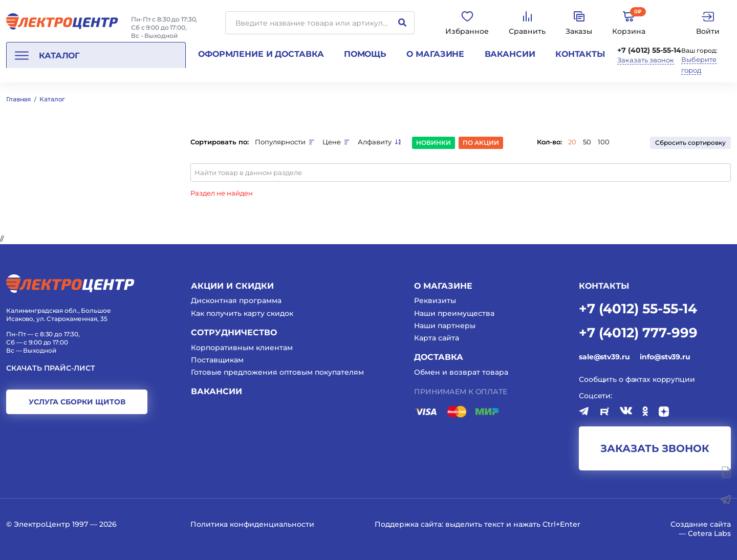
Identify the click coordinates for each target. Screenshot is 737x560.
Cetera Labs (709, 533)
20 (572, 142)
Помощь (365, 54)
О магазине (435, 54)
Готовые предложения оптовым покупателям (277, 372)
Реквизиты (435, 300)
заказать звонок (655, 448)
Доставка (439, 357)
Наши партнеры (445, 326)
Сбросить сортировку (690, 143)
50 (587, 142)
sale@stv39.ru (604, 357)
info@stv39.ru (665, 357)
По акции (481, 143)
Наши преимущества (454, 313)
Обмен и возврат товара (461, 372)
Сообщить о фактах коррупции (637, 379)
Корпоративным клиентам (242, 348)
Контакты (580, 54)
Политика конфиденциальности (252, 524)
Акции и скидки (232, 286)
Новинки (433, 143)
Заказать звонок (646, 60)
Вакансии (510, 54)
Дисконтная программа (236, 300)
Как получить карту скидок (242, 313)
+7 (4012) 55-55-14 (649, 50)
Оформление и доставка (261, 54)
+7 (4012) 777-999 (638, 332)
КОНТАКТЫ (604, 286)
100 (604, 142)
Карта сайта (437, 338)
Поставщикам (217, 360)
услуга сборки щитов (77, 402)
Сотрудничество (234, 332)
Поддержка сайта (408, 524)
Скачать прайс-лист (51, 368)
